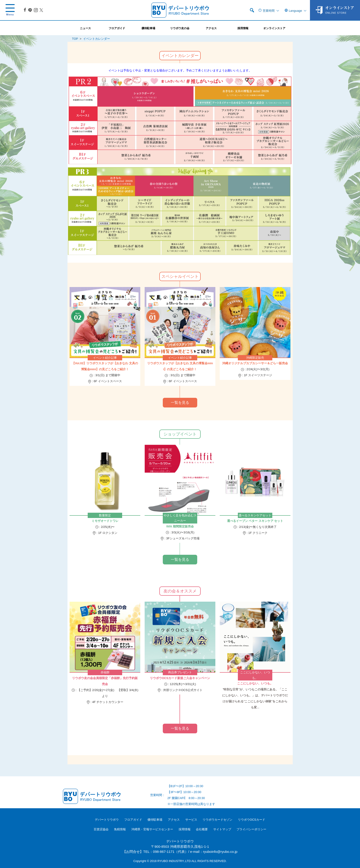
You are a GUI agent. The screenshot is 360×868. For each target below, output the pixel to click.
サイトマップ (222, 829)
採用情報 (185, 829)
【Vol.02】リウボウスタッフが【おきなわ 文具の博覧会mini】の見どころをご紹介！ (105, 366)
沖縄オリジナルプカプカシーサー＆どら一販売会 (255, 363)
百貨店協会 (101, 829)
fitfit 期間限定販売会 (180, 526)
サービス (191, 820)
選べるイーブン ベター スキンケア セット (255, 521)
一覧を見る (180, 403)
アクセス (174, 820)
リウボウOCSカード (252, 820)
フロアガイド (133, 820)
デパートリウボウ (107, 820)
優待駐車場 (155, 820)
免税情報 (120, 829)
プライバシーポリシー (251, 829)
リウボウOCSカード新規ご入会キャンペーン (180, 678)
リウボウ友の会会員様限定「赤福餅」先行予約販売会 (105, 681)
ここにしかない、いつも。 (255, 683)
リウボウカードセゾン (217, 820)
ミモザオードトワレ (105, 521)
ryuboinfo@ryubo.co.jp (220, 852)
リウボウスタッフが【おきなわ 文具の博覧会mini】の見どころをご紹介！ (180, 366)
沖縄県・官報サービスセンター (152, 829)
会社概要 (202, 829)
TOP (75, 39)
